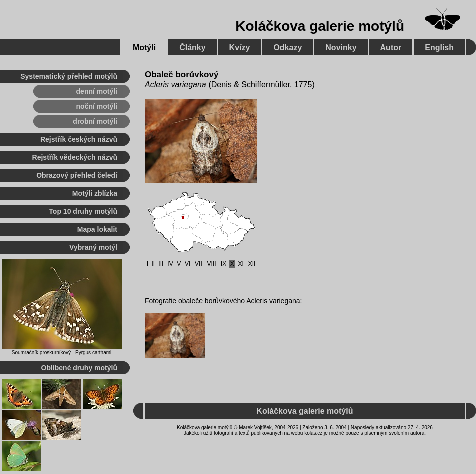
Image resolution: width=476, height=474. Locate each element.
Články (192, 48)
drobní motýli (95, 121)
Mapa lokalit (97, 229)
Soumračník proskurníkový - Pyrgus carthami (62, 353)
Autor (391, 48)
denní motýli (97, 91)
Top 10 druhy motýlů (83, 211)
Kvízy (240, 48)
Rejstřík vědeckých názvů (75, 157)
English (439, 48)
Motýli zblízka (95, 193)
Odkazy (287, 48)
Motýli (144, 48)
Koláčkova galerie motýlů (320, 26)
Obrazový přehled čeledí (77, 175)
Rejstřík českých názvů (79, 139)
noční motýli (97, 106)
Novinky (341, 48)
